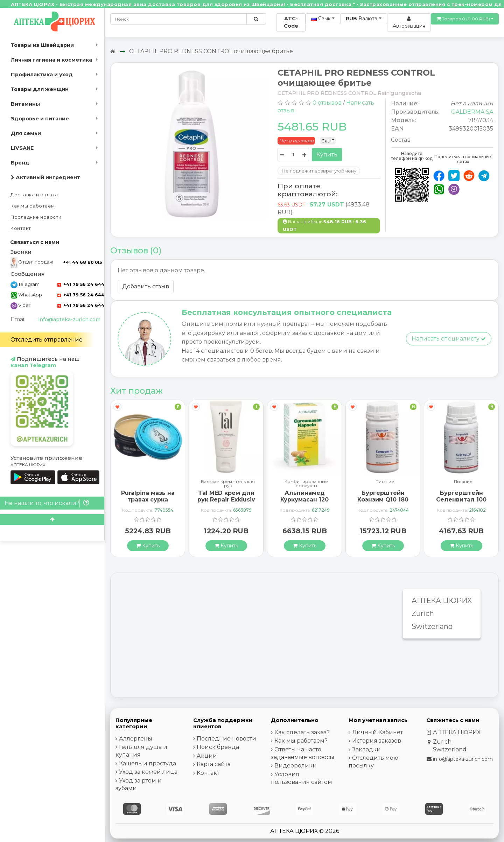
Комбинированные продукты (306, 484)
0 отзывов (327, 103)
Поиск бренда (218, 747)
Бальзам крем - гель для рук (228, 484)
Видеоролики (296, 766)
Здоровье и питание (40, 119)
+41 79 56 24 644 (81, 284)
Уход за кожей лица (148, 772)
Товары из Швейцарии (42, 45)
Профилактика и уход (42, 75)
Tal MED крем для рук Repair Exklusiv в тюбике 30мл (226, 500)
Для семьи (26, 133)
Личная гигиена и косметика (51, 60)
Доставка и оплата (34, 195)
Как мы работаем (33, 206)
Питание (385, 482)
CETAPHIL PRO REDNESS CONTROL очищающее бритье (211, 51)
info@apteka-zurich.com (69, 320)
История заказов (377, 741)
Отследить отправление (47, 340)
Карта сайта (214, 764)
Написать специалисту (449, 339)
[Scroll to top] (52, 520)
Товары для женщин (40, 89)
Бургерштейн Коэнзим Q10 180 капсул (383, 500)
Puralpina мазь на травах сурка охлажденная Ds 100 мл (148, 503)
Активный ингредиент (45, 177)
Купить (327, 155)
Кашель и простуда (148, 763)
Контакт (21, 228)
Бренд (20, 163)
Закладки (366, 749)
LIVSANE (22, 148)
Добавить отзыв (146, 286)
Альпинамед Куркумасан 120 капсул (304, 500)
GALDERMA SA (472, 112)
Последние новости (36, 217)
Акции (207, 756)
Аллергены (136, 739)
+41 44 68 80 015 (82, 262)
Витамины (25, 104)
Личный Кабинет (377, 732)
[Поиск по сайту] (256, 19)
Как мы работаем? (301, 741)
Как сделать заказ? (302, 732)
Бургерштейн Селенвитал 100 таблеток (461, 500)
